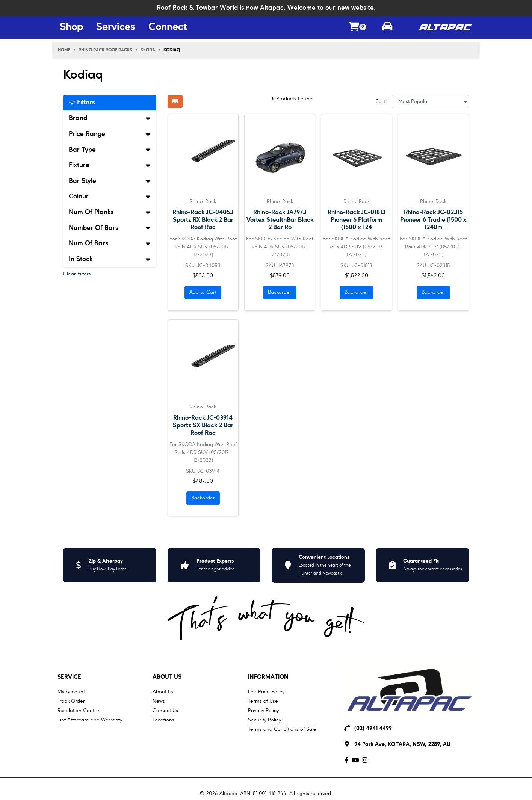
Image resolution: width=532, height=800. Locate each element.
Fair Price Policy (266, 692)
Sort (380, 101)
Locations (163, 720)
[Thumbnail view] (175, 102)
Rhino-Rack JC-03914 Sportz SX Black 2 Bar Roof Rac (203, 426)
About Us (167, 677)
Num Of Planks (110, 212)
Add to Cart (203, 292)
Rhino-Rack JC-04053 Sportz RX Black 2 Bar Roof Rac (203, 220)
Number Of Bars (110, 228)
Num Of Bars (110, 243)
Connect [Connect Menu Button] (168, 27)
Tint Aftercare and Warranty (90, 720)
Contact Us (165, 711)
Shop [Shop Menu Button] (71, 27)
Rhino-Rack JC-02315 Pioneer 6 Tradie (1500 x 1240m (433, 220)
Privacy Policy (263, 711)
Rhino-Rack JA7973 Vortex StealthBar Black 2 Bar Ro (280, 220)
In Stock (110, 259)
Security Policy (264, 720)
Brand (110, 118)
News (159, 701)
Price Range (110, 134)
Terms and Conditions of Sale (282, 729)
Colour (110, 197)
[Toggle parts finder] (387, 27)
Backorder (280, 292)
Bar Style (110, 181)
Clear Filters (77, 274)
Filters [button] (82, 103)
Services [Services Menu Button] (116, 27)
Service (69, 677)
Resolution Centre (78, 711)
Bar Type (110, 150)
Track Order (71, 701)
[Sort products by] (430, 102)
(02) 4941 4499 (373, 729)
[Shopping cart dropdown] (358, 28)
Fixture (110, 165)
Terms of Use (263, 701)
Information (268, 677)
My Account (71, 692)
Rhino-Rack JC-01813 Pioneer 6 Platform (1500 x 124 (357, 220)
